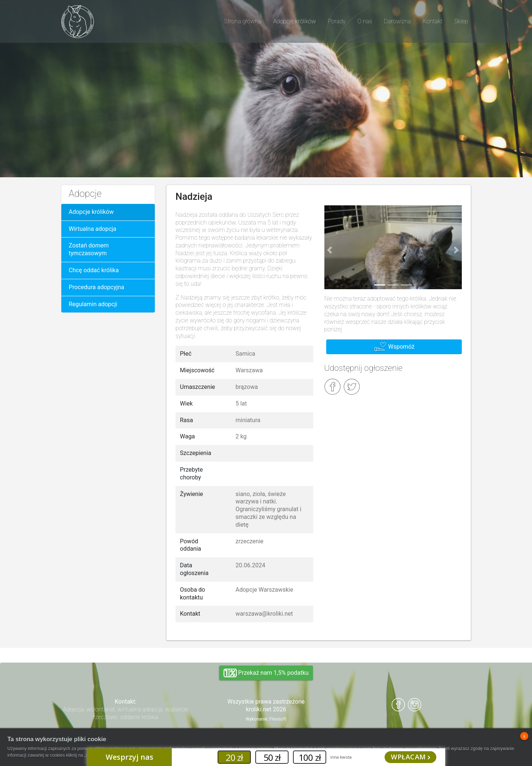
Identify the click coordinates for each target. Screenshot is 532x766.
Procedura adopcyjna (96, 287)
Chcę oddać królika (94, 270)
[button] (330, 250)
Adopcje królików (91, 212)
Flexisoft (278, 719)
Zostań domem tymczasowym (89, 249)
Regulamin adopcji (93, 304)
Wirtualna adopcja (93, 229)
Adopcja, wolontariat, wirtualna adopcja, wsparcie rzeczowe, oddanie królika (126, 713)
